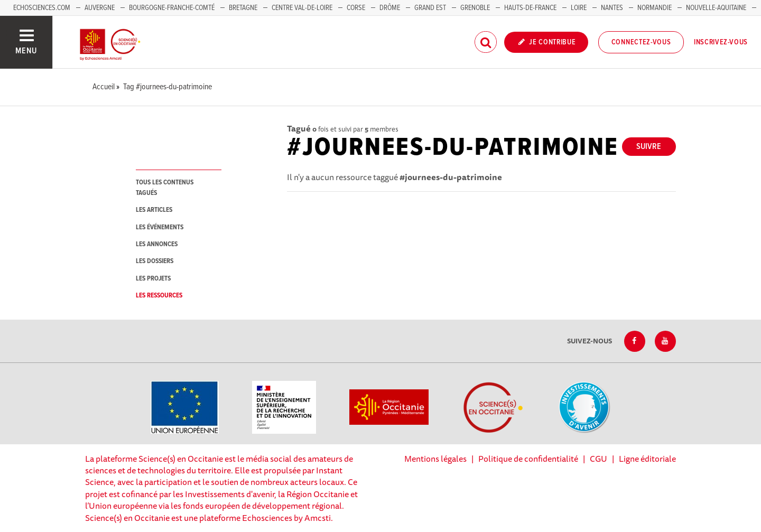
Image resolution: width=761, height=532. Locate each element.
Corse (356, 8)
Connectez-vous (641, 42)
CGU (598, 459)
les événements (160, 227)
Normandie (655, 8)
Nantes (612, 8)
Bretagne (243, 8)
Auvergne (100, 8)
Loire (579, 8)
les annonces (157, 244)
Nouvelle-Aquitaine (716, 8)
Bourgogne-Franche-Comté (172, 8)
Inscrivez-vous (721, 42)
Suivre (649, 147)
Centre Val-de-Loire (302, 8)
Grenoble (476, 8)
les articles (154, 210)
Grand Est (430, 8)
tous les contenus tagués (165, 188)
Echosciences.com (42, 8)
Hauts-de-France (530, 8)
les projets (153, 279)
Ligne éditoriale (647, 459)
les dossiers (155, 261)
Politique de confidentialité (528, 459)
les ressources (159, 296)
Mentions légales (435, 459)
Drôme (390, 8)
